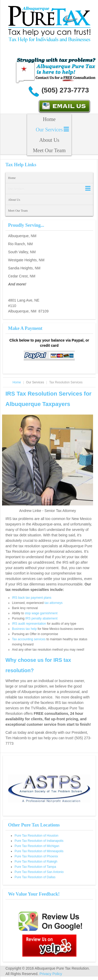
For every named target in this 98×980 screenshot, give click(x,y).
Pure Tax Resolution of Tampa (35, 867)
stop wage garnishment (41, 613)
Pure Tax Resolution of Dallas (35, 877)
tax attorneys (54, 603)
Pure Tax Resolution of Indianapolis (39, 841)
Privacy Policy (51, 974)
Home (49, 119)
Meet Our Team (49, 150)
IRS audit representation (29, 624)
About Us (49, 140)
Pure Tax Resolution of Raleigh (36, 862)
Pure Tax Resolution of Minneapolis (39, 851)
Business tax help (24, 629)
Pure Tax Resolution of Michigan (37, 846)
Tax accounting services (29, 639)
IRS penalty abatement (41, 618)
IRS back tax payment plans (32, 598)
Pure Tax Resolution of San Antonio (39, 872)
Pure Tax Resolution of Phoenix (36, 856)
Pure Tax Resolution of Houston (37, 836)
